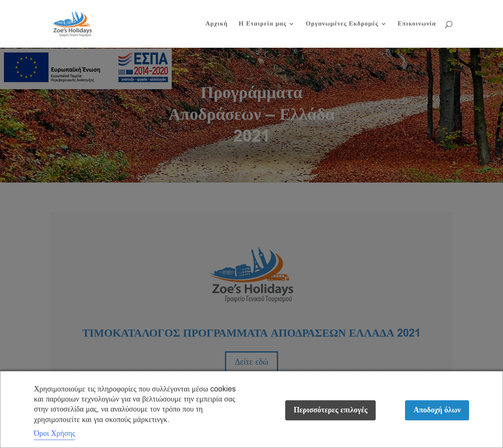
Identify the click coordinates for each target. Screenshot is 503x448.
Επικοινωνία (417, 24)
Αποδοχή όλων (437, 410)
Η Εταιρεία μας (263, 24)
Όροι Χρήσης (54, 433)
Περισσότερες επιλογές (330, 410)
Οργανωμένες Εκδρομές (342, 24)
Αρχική (216, 24)
